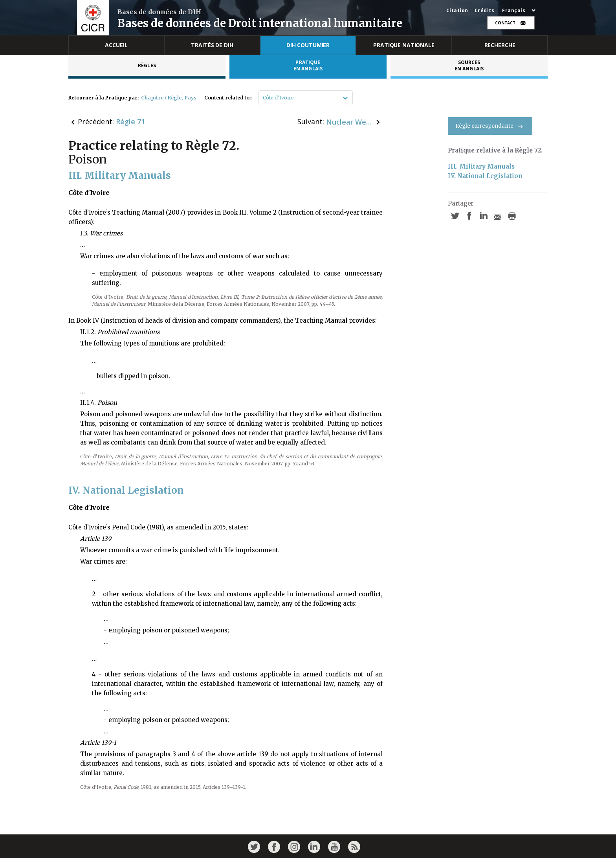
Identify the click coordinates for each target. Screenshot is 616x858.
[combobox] (263, 98)
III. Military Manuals (481, 166)
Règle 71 (130, 121)
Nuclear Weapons (350, 122)
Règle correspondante (490, 126)
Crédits (485, 11)
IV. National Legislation (485, 176)
